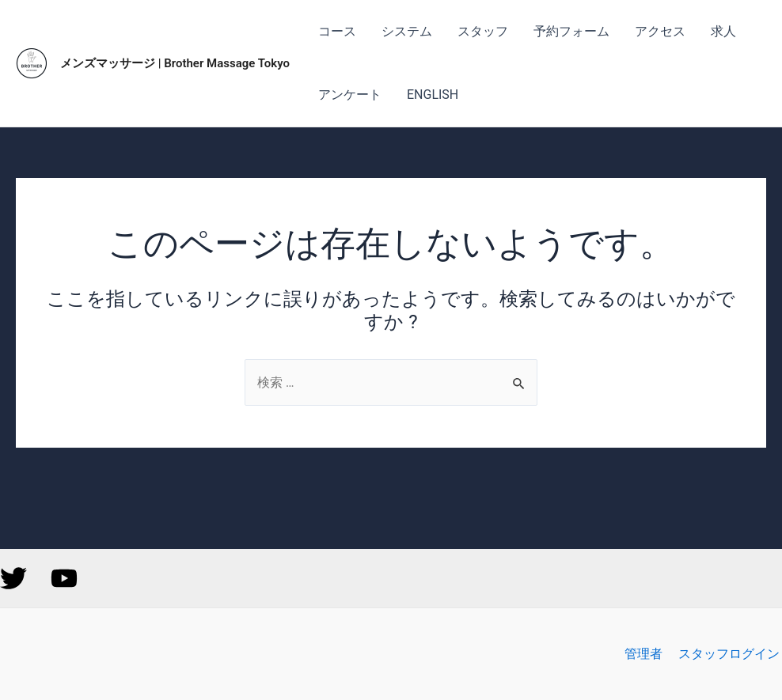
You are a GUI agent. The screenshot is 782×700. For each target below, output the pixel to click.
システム (407, 31)
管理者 (649, 655)
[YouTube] (64, 579)
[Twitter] (13, 579)
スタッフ (483, 31)
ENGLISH (433, 95)
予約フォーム (571, 31)
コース (337, 31)
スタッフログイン (731, 655)
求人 (723, 31)
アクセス (660, 31)
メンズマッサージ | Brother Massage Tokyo (175, 63)
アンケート (350, 95)
